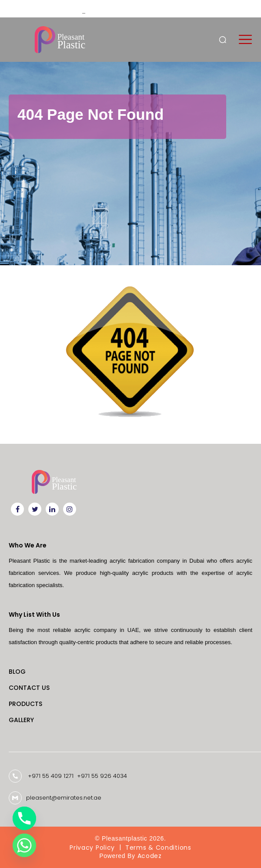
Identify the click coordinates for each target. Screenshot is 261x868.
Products (25, 704)
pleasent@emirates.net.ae (64, 798)
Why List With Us (34, 615)
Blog (17, 672)
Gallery (21, 720)
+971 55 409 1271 (51, 776)
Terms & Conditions (158, 848)
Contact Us (29, 688)
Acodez (150, 856)
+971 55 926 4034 (102, 776)
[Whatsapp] (24, 845)
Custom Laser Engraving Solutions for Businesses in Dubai (146, 9)
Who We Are (28, 545)
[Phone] (24, 818)
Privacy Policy (92, 848)
